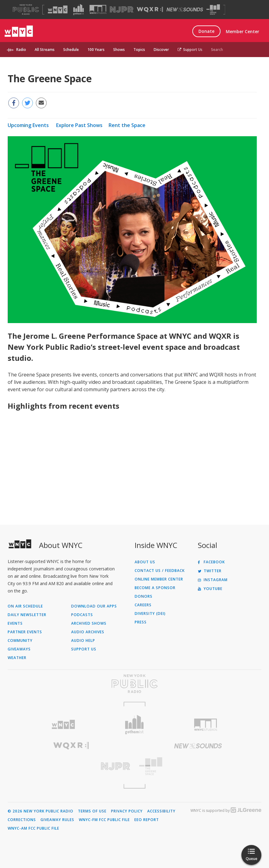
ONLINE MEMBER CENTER (159, 579)
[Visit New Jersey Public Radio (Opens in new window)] (71, 766)
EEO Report (147, 820)
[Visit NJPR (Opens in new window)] (122, 10)
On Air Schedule (25, 606)
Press (141, 622)
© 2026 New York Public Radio (40, 811)
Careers (143, 605)
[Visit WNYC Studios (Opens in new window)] (98, 9)
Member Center (242, 31)
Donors (144, 596)
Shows (119, 50)
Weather (17, 658)
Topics (139, 50)
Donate (206, 31)
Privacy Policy (127, 811)
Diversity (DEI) (150, 614)
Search (217, 50)
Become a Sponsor (155, 588)
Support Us (190, 50)
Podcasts (82, 615)
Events (15, 623)
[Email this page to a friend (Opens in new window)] (41, 103)
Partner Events (25, 632)
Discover (161, 50)
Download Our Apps (94, 606)
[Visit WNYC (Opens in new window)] (58, 10)
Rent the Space (127, 125)
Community (20, 641)
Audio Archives (88, 632)
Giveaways (19, 649)
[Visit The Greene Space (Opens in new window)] (213, 10)
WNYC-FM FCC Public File (104, 820)
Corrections (22, 820)
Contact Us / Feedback (160, 571)
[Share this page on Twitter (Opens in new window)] (27, 103)
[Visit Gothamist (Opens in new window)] (79, 10)
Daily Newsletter (27, 615)
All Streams (45, 50)
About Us (145, 562)
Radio (21, 50)
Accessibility (161, 811)
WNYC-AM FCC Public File (33, 828)
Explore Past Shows (79, 125)
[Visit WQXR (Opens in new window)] (150, 10)
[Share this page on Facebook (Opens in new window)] (14, 103)
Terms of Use (92, 811)
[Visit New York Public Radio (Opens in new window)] (134, 684)
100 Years (96, 50)
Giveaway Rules (57, 820)
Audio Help (83, 641)
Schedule (71, 50)
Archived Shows (89, 623)
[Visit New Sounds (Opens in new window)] (185, 10)
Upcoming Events (28, 125)
